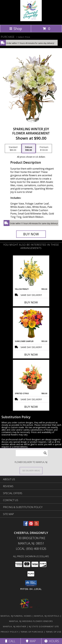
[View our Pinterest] (31, 525)
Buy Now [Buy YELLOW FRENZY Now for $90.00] (31, 302)
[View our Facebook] (26, 525)
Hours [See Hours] (52, 641)
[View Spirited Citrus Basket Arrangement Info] (31, 376)
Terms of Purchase (32, 632)
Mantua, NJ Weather (15, 626)
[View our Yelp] (36, 525)
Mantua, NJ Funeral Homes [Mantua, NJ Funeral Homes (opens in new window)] (16, 616)
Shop (16, 29)
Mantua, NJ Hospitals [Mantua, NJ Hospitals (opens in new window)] (47, 616)
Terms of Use (54, 632)
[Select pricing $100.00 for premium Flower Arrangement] (44, 149)
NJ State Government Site (44, 626)
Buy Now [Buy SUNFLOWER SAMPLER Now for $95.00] (31, 355)
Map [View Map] (31, 641)
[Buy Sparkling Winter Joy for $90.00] (31, 234)
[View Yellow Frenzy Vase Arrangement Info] (31, 272)
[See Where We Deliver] (31, 470)
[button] (31, 583)
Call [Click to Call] (10, 641)
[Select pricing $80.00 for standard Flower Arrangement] (13, 149)
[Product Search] (32, 453)
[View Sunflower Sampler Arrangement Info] (31, 324)
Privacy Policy (9, 632)
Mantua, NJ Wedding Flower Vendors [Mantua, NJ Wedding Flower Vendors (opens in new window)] (31, 621)
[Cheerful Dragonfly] (31, 20)
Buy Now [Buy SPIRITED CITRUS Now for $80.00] (31, 407)
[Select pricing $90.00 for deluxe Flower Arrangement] (29, 149)
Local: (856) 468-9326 (31, 549)
